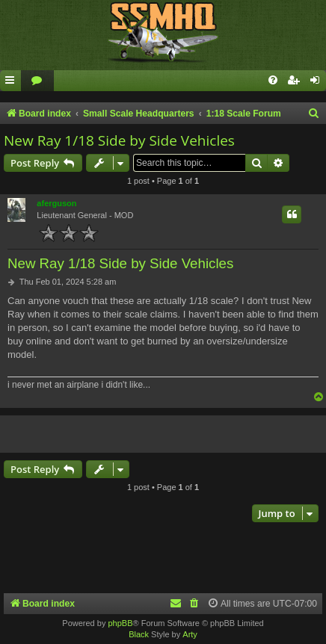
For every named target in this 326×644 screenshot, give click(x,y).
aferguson (56, 203)
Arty (190, 634)
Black (139, 634)
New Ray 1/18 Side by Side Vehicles (119, 140)
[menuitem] (37, 81)
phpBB (120, 623)
